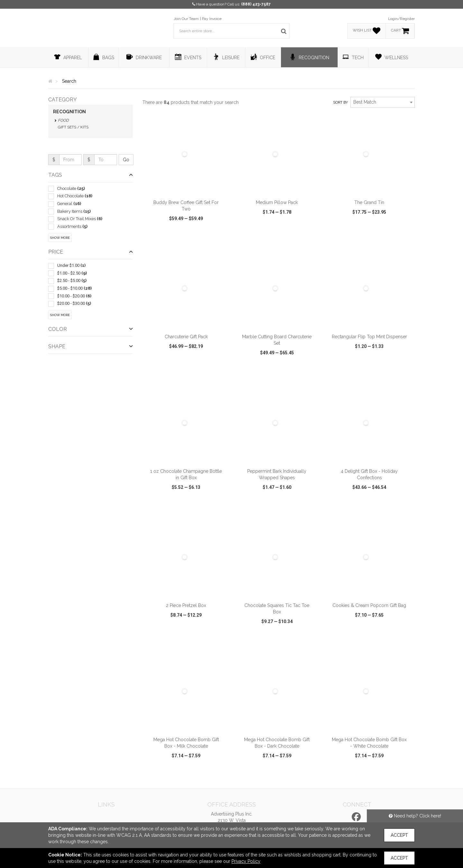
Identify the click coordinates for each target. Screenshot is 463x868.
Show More (60, 238)
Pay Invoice (212, 19)
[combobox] (383, 102)
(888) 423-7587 (256, 4)
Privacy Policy (246, 861)
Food (63, 120)
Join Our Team (186, 19)
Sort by (340, 103)
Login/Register (401, 19)
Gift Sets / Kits (73, 127)
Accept (399, 835)
